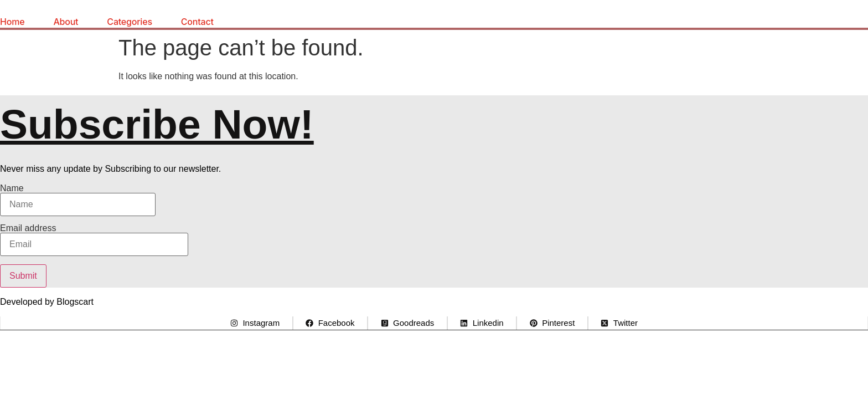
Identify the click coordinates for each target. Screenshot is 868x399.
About (66, 22)
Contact (197, 22)
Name (78, 200)
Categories (129, 22)
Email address (94, 240)
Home (12, 22)
